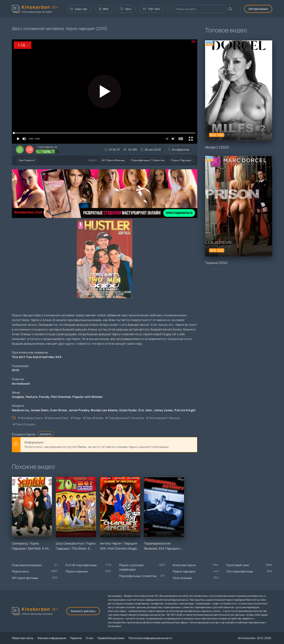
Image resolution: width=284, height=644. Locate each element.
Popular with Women (87, 397)
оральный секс (58, 418)
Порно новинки (77, 571)
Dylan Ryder (128, 410)
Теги (126, 9)
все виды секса (32, 418)
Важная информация (52, 638)
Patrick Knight (185, 410)
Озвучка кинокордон (27, 565)
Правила (76, 638)
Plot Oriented (61, 397)
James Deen (40, 410)
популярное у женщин (164, 418)
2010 (15, 370)
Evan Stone (59, 410)
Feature (31, 397)
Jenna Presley (79, 410)
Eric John (145, 410)
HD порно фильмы (113, 160)
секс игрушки (25, 424)
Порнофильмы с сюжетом (148, 160)
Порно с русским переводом (131, 567)
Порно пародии (181, 160)
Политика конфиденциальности (150, 638)
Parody (44, 397)
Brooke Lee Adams (104, 410)
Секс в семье (182, 578)
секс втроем (95, 418)
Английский (21, 384)
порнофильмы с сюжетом (126, 418)
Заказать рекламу (83, 611)
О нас (90, 638)
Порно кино (20, 571)
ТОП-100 (151, 9)
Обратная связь (23, 638)
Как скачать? (27, 160)
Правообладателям (111, 638)
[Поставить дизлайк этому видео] (30, 150)
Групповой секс (238, 565)
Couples (18, 397)
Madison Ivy (20, 410)
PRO (104, 9)
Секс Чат (79, 9)
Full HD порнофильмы (81, 565)
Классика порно (184, 565)
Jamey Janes (163, 410)
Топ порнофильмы (240, 571)
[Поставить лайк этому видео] (20, 150)
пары (77, 418)
